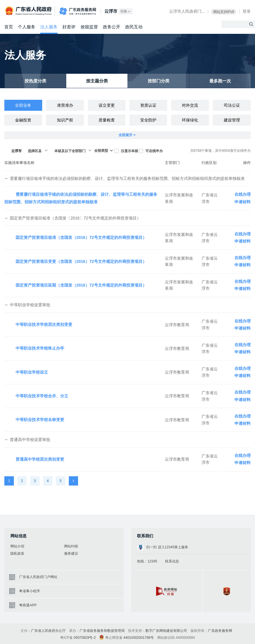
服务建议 (71, 553)
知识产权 (65, 120)
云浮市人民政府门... (187, 11)
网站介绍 (17, 546)
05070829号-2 (85, 638)
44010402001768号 (139, 638)
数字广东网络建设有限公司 (166, 631)
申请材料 (243, 202)
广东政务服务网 (78, 11)
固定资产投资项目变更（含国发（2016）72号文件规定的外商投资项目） (81, 261)
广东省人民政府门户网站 (38, 577)
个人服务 (27, 27)
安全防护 (148, 120)
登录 (247, 11)
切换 (126, 11)
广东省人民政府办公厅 (48, 631)
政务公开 (112, 27)
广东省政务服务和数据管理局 (102, 631)
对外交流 (190, 105)
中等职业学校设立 (32, 372)
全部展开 (127, 135)
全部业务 (23, 105)
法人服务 (49, 27)
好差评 (69, 27)
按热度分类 (35, 81)
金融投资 (23, 120)
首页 (9, 27)
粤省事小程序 (29, 591)
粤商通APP (28, 605)
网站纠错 (71, 546)
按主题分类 (97, 81)
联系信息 (172, 561)
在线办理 (243, 194)
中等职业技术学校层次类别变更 (44, 324)
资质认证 (148, 105)
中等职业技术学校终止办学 (40, 348)
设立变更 (107, 105)
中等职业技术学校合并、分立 (42, 396)
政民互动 (134, 27)
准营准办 (65, 105)
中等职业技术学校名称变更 (40, 420)
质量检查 (107, 120)
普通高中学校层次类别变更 (40, 459)
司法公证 (232, 105)
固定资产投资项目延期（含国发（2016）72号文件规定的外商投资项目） (81, 285)
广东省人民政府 (29, 11)
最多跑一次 (220, 81)
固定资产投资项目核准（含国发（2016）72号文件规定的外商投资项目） (81, 237)
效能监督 (89, 27)
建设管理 (232, 120)
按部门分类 (159, 81)
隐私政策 (17, 553)
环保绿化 (190, 120)
